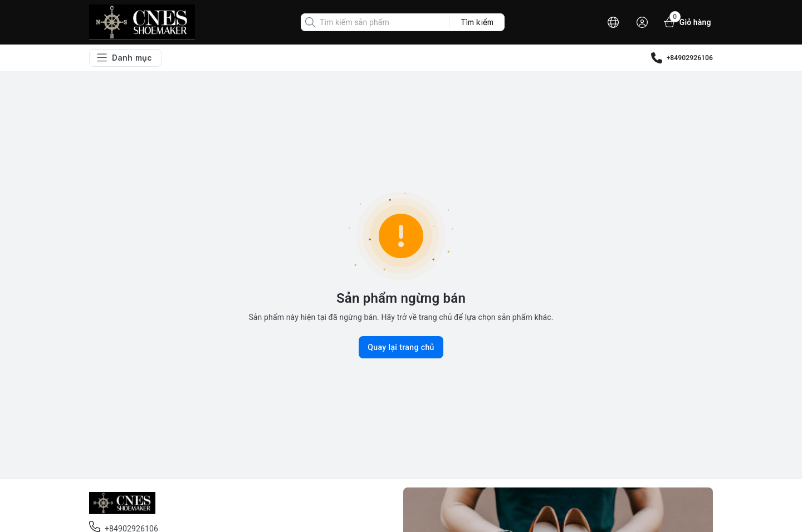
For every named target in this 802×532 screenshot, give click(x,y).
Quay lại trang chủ (401, 347)
